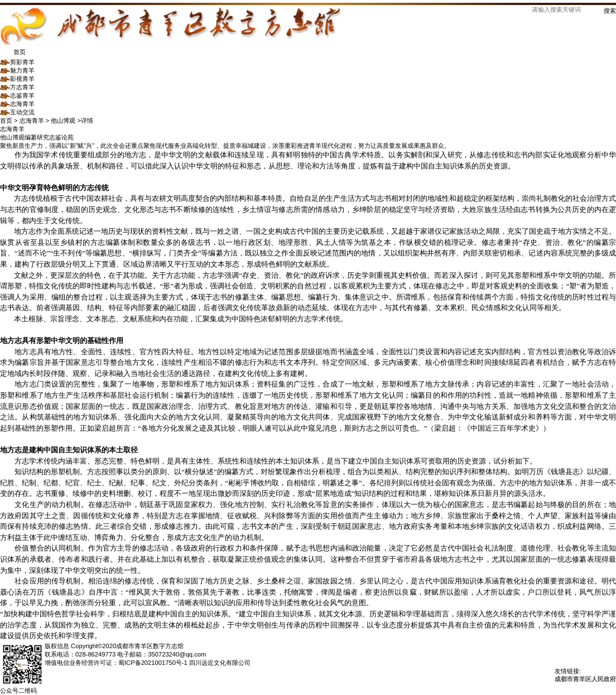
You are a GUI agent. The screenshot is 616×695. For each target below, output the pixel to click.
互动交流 (17, 112)
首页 (13, 52)
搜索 (610, 11)
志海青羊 (17, 104)
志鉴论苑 (61, 137)
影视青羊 (17, 79)
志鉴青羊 (17, 95)
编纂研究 (37, 137)
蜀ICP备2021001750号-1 (153, 663)
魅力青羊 (17, 70)
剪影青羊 (17, 62)
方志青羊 (17, 87)
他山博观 (12, 137)
